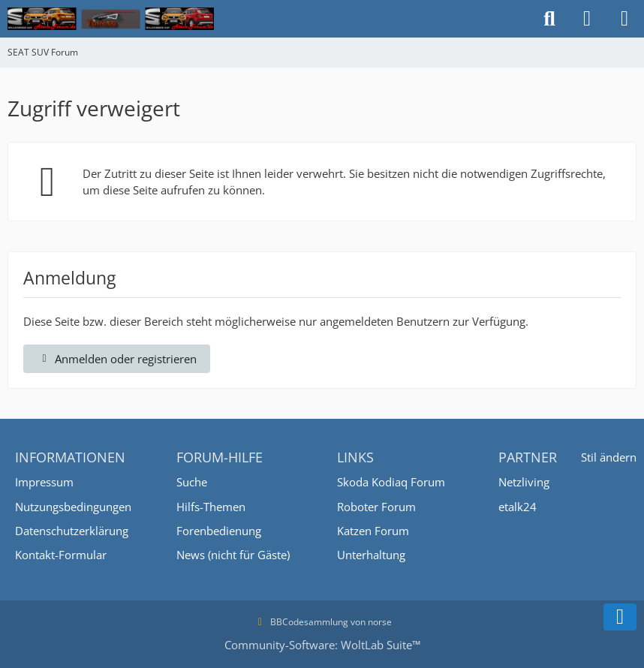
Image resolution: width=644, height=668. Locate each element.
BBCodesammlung (301, 622)
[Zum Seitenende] (620, 617)
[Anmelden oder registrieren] (587, 19)
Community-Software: (322, 645)
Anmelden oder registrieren (117, 359)
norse (380, 622)
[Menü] (624, 19)
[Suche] (549, 19)
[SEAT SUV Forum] (111, 19)
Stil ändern (609, 457)
